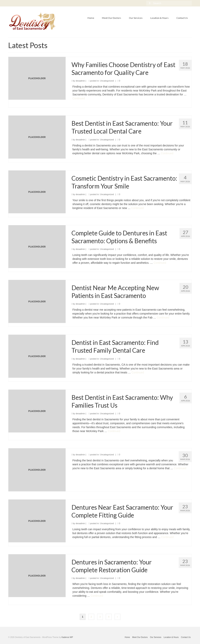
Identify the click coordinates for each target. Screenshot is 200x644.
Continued (79, 98)
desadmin (80, 81)
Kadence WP (67, 637)
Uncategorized (107, 81)
